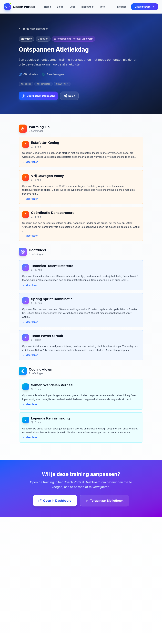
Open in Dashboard (55, 501)
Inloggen (122, 7)
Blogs (60, 7)
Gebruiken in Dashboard (38, 96)
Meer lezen (30, 162)
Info (103, 7)
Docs (72, 7)
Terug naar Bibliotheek (104, 501)
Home (47, 7)
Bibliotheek (88, 7)
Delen (69, 96)
